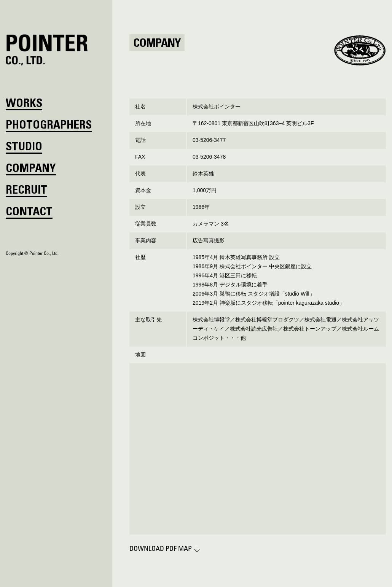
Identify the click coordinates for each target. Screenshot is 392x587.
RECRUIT (26, 191)
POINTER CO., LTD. (47, 50)
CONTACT (29, 213)
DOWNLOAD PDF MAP (161, 549)
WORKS (24, 104)
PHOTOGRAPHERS (49, 126)
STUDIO (24, 148)
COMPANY (31, 169)
